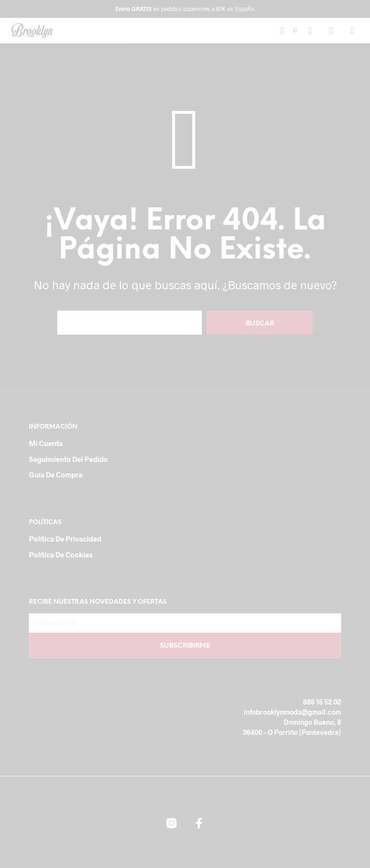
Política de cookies (61, 555)
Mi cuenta (46, 443)
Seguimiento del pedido (68, 459)
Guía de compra (56, 475)
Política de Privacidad (65, 539)
